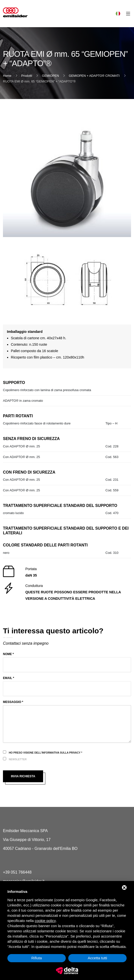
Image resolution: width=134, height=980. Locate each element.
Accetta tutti (97, 958)
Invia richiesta (23, 776)
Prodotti (27, 76)
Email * (8, 678)
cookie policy (45, 921)
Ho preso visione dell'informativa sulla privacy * (46, 753)
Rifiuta (37, 958)
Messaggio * (13, 702)
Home (7, 76)
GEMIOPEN (50, 76)
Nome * (8, 654)
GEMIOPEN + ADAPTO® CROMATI (94, 76)
